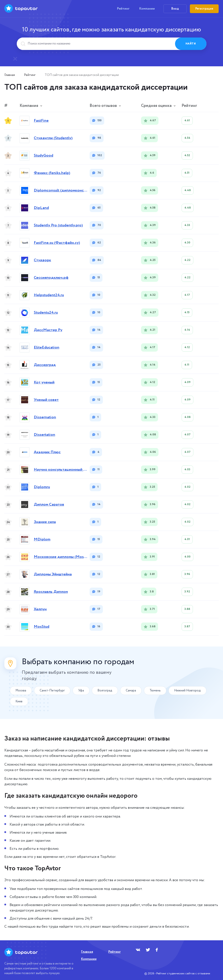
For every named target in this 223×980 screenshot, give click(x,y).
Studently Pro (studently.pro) (58, 225)
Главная (10, 75)
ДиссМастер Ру (48, 330)
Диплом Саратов (49, 505)
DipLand (41, 208)
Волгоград (105, 691)
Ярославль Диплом (51, 592)
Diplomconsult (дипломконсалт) (61, 191)
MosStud (42, 627)
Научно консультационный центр (61, 470)
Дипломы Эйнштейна (53, 574)
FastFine (41, 121)
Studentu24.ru (46, 313)
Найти (191, 44)
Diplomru (42, 487)
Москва (21, 691)
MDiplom (42, 540)
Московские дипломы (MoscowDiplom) (61, 557)
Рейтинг (123, 9)
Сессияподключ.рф (51, 278)
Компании (147, 9)
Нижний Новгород (187, 691)
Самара (131, 691)
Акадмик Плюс (47, 452)
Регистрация (204, 9)
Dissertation (44, 435)
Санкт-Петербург (52, 691)
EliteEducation (47, 348)
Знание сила (45, 522)
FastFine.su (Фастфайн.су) (57, 243)
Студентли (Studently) (53, 138)
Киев (19, 701)
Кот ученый (44, 382)
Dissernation (45, 417)
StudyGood (43, 156)
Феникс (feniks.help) (52, 173)
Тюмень (155, 691)
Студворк (42, 260)
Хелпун (40, 609)
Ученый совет (46, 400)
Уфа (81, 691)
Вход (175, 9)
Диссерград (45, 365)
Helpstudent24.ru (49, 295)
